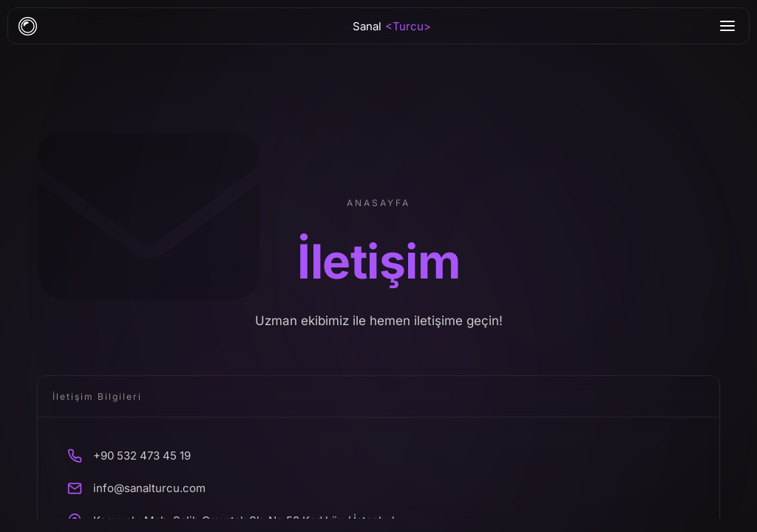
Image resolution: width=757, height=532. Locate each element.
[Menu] (727, 26)
